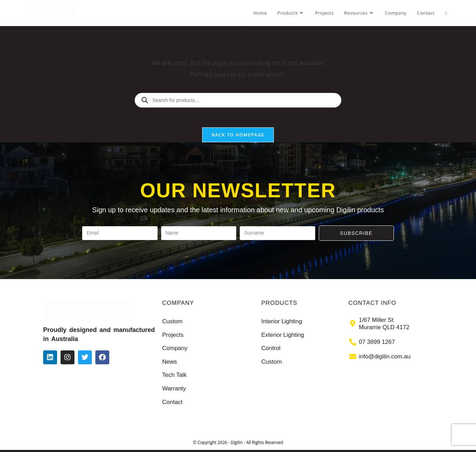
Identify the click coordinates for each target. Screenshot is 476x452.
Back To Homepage (238, 137)
